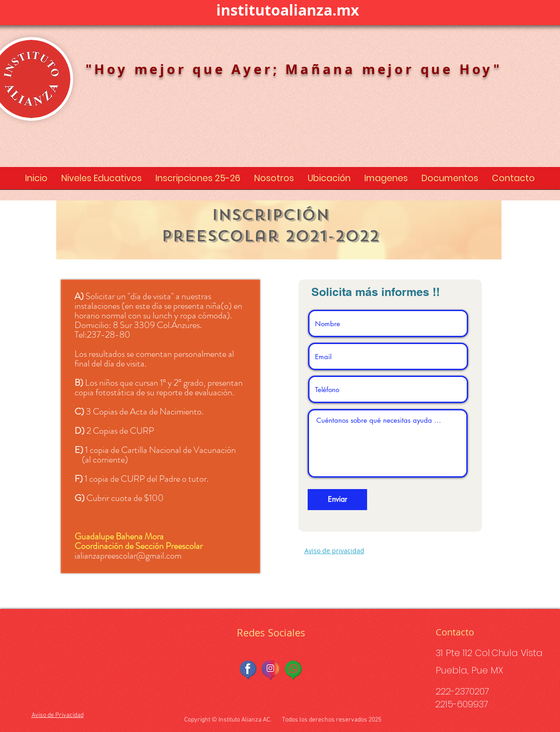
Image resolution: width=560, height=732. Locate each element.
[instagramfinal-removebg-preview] (271, 670)
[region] (279, 230)
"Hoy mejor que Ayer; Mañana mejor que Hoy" (294, 69)
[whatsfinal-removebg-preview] (293, 670)
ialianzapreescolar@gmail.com (128, 556)
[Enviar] (337, 500)
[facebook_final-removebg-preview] (249, 670)
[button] (101, 181)
